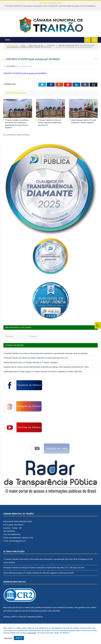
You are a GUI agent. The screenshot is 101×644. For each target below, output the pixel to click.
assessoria (61, 615)
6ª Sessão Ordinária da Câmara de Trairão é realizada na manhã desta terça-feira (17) (50, 130)
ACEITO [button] (19, 638)
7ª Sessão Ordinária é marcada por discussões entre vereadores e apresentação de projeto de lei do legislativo (50, 6)
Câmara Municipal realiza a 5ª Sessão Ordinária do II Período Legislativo (31, 370)
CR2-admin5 (11, 74)
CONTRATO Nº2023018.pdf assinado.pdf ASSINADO (25, 81)
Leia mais (32, 633)
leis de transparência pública (36, 618)
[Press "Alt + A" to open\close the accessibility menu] (98, 325)
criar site (19, 615)
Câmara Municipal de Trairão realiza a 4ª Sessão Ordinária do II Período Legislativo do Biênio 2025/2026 (43, 379)
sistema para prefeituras (34, 615)
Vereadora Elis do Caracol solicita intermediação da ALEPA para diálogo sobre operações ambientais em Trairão (46, 374)
